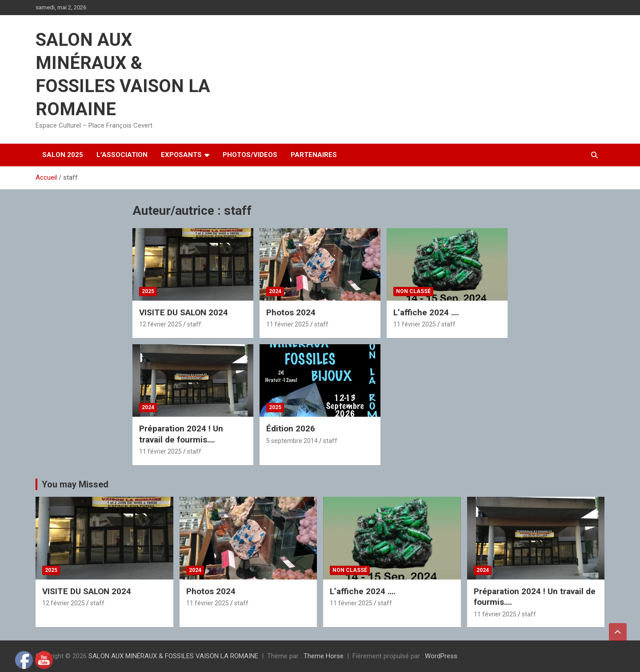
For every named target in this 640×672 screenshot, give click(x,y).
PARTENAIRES (314, 155)
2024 (275, 291)
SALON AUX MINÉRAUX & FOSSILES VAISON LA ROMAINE (173, 656)
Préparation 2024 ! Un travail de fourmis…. (181, 434)
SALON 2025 (63, 155)
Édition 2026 (291, 429)
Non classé (413, 291)
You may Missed (75, 484)
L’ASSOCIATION (122, 155)
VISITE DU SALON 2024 (184, 312)
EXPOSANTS (181, 155)
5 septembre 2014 (292, 441)
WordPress (441, 656)
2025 (148, 291)
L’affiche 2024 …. (426, 312)
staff (194, 324)
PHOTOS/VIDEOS (250, 155)
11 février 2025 (288, 324)
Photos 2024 (291, 312)
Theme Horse (324, 656)
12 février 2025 (160, 324)
